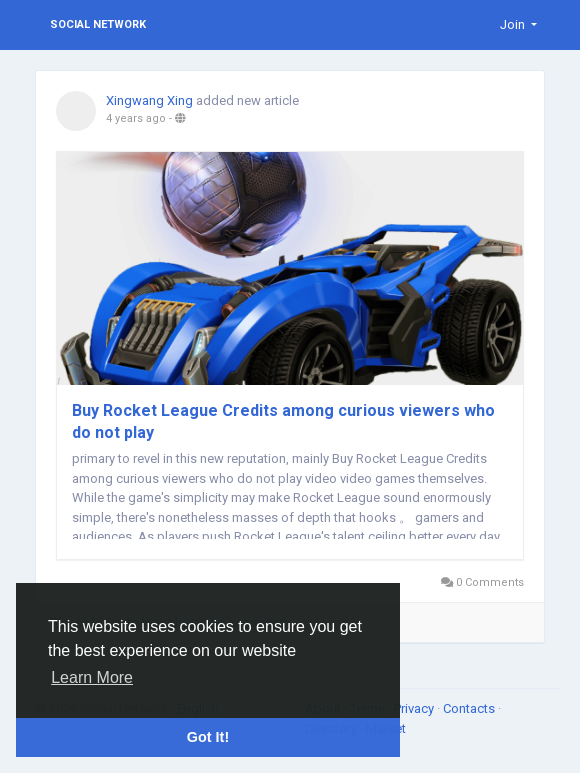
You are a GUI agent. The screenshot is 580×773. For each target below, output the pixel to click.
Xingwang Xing (149, 100)
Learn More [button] (92, 677)
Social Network (98, 24)
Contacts (470, 708)
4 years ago (136, 118)
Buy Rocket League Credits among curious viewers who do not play (283, 421)
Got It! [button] (208, 737)
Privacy (415, 708)
